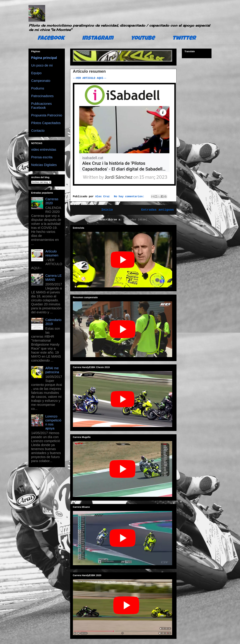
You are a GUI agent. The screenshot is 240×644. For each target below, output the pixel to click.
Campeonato (41, 81)
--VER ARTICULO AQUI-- (90, 78)
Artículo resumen (89, 71)
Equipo (36, 73)
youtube (143, 39)
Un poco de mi (42, 65)
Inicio (107, 210)
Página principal (44, 58)
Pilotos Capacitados (46, 123)
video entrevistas (44, 150)
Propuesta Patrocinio (47, 115)
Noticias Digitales (44, 165)
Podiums (38, 88)
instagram (98, 39)
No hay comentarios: (130, 197)
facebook (51, 39)
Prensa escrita (42, 157)
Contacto (38, 131)
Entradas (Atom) (135, 220)
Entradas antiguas (157, 210)
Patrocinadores (42, 96)
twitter (184, 39)
